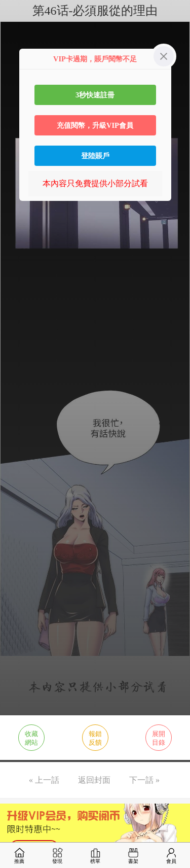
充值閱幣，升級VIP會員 (95, 125)
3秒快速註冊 (95, 95)
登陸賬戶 (95, 156)
